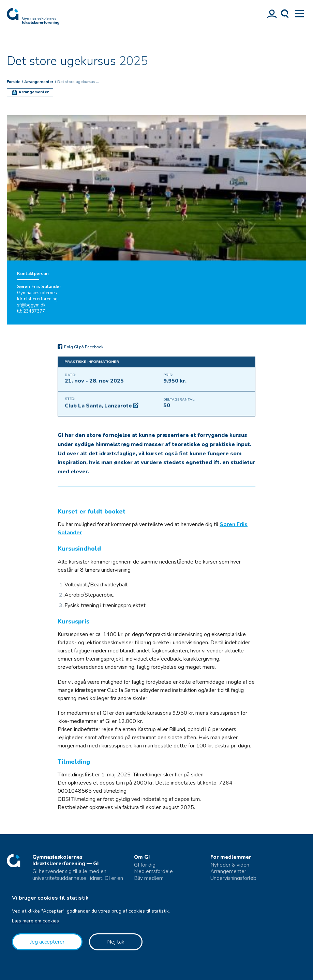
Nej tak (116, 942)
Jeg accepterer (47, 942)
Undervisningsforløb (233, 878)
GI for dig (145, 865)
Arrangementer (228, 872)
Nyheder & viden (230, 865)
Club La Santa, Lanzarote (99, 409)
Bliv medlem (149, 878)
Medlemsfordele (153, 872)
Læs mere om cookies (35, 921)
